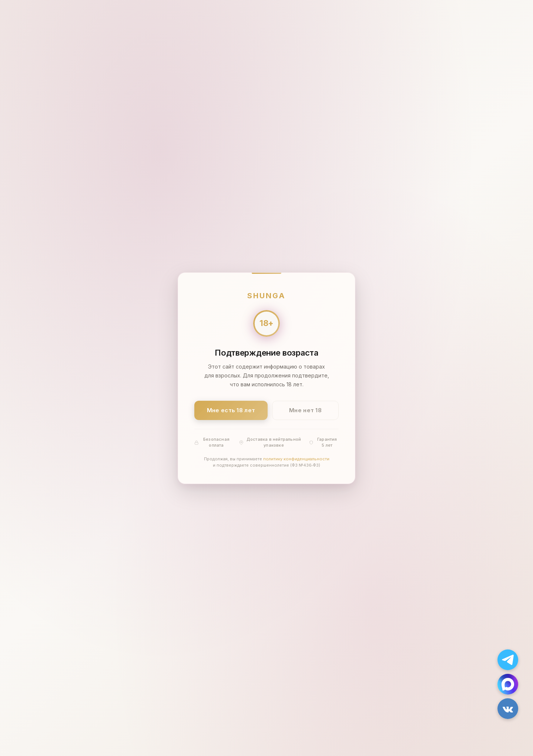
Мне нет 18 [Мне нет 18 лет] (305, 410)
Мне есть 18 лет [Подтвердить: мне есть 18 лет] (231, 410)
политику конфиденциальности (296, 458)
